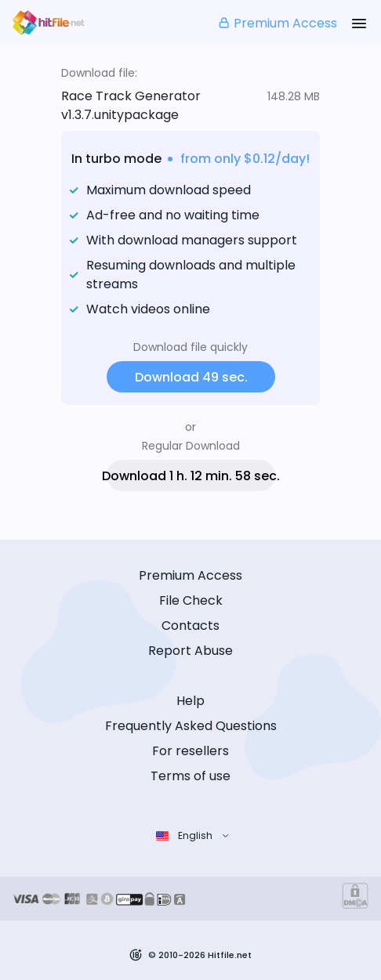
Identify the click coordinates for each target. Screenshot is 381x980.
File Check (191, 600)
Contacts (190, 626)
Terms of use (190, 776)
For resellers (190, 751)
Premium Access (277, 23)
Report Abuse (190, 651)
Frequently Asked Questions (191, 726)
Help (190, 701)
